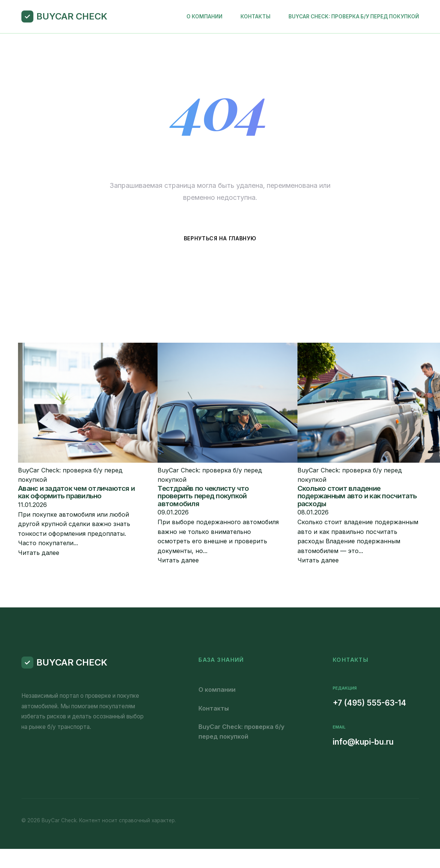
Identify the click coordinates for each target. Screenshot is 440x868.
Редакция (345, 688)
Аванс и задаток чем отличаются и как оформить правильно (76, 492)
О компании (204, 16)
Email (339, 727)
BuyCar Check (72, 16)
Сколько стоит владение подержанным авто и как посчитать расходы (357, 496)
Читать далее (39, 553)
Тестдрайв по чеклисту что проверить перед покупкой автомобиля (203, 496)
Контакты (255, 16)
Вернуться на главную (220, 238)
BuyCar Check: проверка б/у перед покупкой (354, 16)
